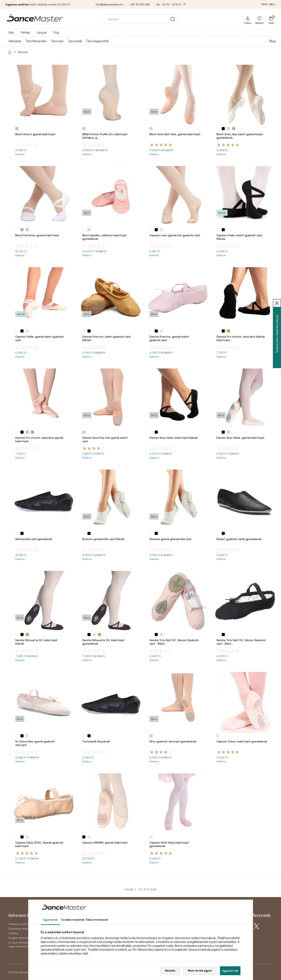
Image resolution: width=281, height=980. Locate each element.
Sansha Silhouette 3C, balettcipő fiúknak (36, 642)
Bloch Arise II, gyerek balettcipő (35, 134)
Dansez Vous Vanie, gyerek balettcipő (240, 438)
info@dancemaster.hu (109, 4)
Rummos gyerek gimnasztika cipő (170, 539)
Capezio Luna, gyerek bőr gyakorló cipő (175, 235)
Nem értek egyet (200, 970)
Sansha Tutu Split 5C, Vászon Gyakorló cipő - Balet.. (174, 642)
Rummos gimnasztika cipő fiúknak (103, 539)
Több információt (97, 920)
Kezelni (170, 970)
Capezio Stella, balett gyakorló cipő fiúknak (239, 237)
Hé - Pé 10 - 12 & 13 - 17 (171, 4)
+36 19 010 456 (140, 4)
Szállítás (13, 933)
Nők (11, 32)
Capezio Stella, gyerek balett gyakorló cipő (39, 338)
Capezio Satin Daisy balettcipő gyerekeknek (169, 844)
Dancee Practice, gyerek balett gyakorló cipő (169, 338)
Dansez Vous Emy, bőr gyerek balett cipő (105, 439)
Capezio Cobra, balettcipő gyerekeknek (242, 741)
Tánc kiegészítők (97, 41)
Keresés (23, 52)
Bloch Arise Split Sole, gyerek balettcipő (175, 134)
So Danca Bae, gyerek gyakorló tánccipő (35, 743)
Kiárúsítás (15, 41)
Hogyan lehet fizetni (21, 938)
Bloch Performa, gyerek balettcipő (37, 235)
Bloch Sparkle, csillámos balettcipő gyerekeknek (104, 237)
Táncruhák (75, 41)
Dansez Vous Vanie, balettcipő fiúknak (174, 438)
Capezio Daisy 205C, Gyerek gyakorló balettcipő (39, 844)
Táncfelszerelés (36, 41)
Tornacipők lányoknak (96, 741)
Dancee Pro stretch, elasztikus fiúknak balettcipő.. (241, 338)
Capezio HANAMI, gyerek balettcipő (105, 842)
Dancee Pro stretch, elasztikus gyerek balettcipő (39, 439)
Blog (272, 41)
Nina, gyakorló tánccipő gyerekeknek (173, 741)
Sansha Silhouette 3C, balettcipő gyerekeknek (103, 642)
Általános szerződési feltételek (27, 924)
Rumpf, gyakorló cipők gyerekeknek (239, 539)
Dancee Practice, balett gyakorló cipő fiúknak (107, 338)
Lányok (42, 32)
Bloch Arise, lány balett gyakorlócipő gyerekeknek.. (240, 136)
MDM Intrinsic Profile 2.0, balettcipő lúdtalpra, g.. (105, 136)
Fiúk (56, 32)
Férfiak (25, 32)
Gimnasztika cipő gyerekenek (34, 539)
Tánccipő (57, 41)
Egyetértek (230, 971)
